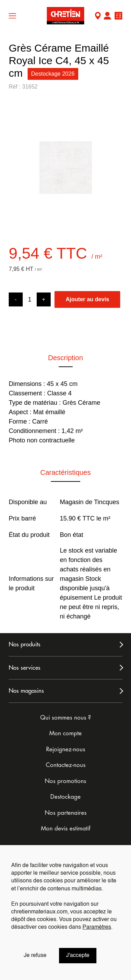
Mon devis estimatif (66, 829)
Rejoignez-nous (66, 749)
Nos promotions (65, 781)
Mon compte (107, 17)
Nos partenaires (66, 813)
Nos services (25, 668)
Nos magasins (26, 691)
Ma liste (118, 17)
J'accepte (78, 956)
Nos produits (25, 644)
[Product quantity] (30, 300)
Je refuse (35, 956)
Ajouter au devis (87, 299)
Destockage (65, 797)
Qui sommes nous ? (65, 718)
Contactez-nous (66, 765)
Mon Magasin (98, 17)
